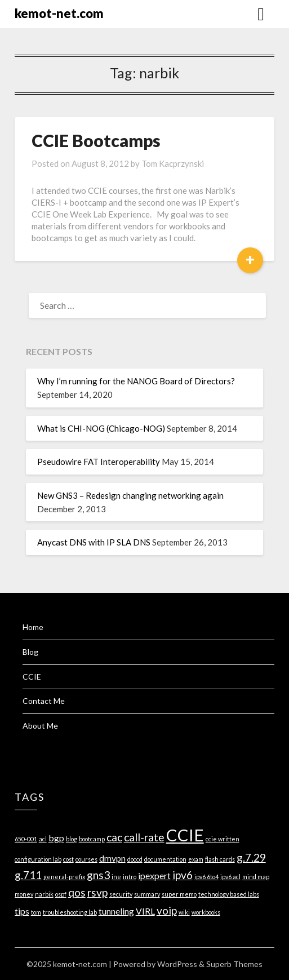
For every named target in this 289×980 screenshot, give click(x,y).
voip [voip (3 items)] (167, 910)
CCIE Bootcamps (96, 140)
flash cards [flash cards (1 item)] (220, 859)
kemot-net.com (59, 13)
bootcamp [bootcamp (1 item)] (92, 839)
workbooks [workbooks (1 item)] (206, 912)
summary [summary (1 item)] (147, 894)
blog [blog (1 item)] (72, 839)
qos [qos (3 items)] (77, 892)
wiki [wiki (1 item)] (184, 912)
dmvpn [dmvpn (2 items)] (112, 858)
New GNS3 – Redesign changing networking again (130, 495)
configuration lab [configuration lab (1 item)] (38, 859)
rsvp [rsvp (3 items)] (97, 892)
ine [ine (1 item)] (116, 877)
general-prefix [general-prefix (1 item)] (64, 877)
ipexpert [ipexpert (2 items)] (154, 875)
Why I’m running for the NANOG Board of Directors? (136, 381)
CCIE (32, 677)
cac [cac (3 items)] (114, 837)
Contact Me (44, 701)
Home (33, 627)
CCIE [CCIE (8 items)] (185, 835)
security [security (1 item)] (121, 894)
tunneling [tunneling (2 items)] (116, 911)
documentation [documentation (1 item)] (165, 859)
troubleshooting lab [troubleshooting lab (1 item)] (70, 912)
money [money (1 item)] (24, 894)
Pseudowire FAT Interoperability (99, 462)
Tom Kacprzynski (173, 163)
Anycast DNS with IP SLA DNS (94, 542)
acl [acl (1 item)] (43, 839)
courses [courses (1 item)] (86, 859)
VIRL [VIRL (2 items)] (145, 911)
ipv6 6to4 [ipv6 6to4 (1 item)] (206, 877)
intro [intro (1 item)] (130, 877)
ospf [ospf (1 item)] (61, 894)
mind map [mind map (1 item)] (256, 877)
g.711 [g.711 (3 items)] (28, 875)
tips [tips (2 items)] (22, 911)
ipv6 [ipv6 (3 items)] (183, 875)
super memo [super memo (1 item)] (179, 894)
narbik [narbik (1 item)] (44, 894)
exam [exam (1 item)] (196, 859)
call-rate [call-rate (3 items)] (144, 837)
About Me (40, 726)
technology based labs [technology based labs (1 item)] (229, 894)
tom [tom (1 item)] (36, 912)
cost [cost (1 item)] (68, 859)
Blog (30, 652)
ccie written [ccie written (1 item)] (223, 839)
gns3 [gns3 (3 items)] (98, 875)
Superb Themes (234, 964)
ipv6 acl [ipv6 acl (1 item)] (230, 877)
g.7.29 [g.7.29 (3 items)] (251, 857)
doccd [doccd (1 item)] (135, 859)
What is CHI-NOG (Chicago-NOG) (101, 428)
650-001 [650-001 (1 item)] (26, 839)
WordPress (177, 964)
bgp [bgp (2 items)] (56, 838)
